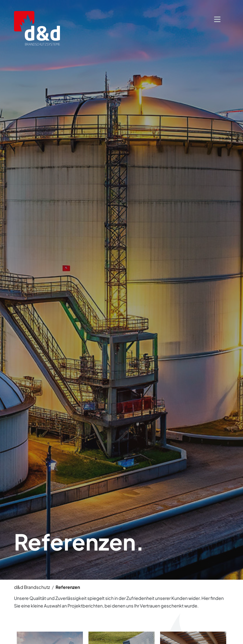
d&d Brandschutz (32, 587)
